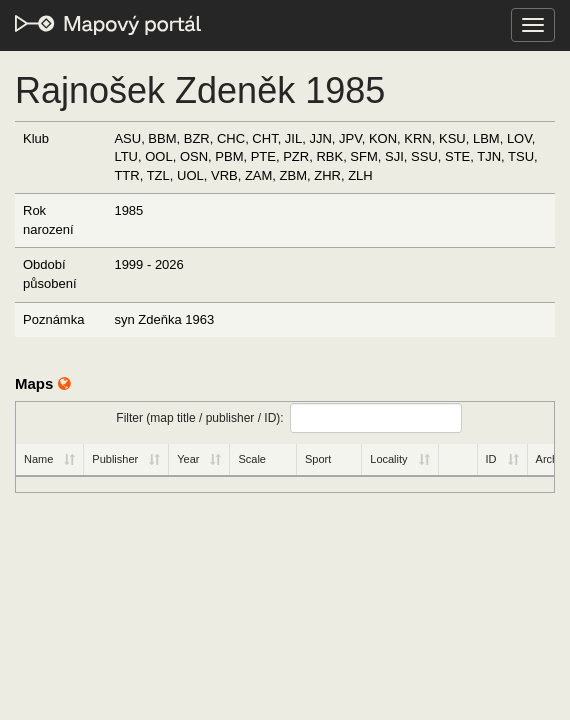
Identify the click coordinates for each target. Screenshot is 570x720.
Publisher (115, 459)
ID (491, 459)
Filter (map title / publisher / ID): (288, 418)
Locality (388, 459)
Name (38, 459)
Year (188, 459)
